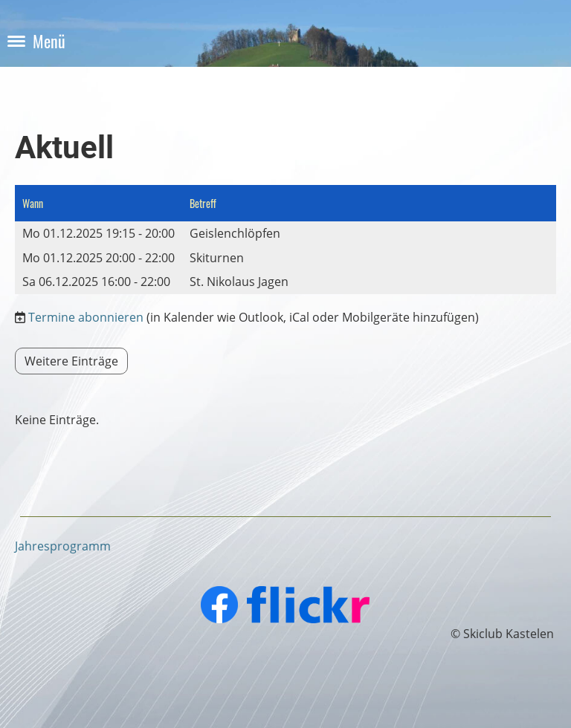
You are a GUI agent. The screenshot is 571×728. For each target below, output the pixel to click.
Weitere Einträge (71, 361)
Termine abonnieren (86, 317)
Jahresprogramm (63, 546)
